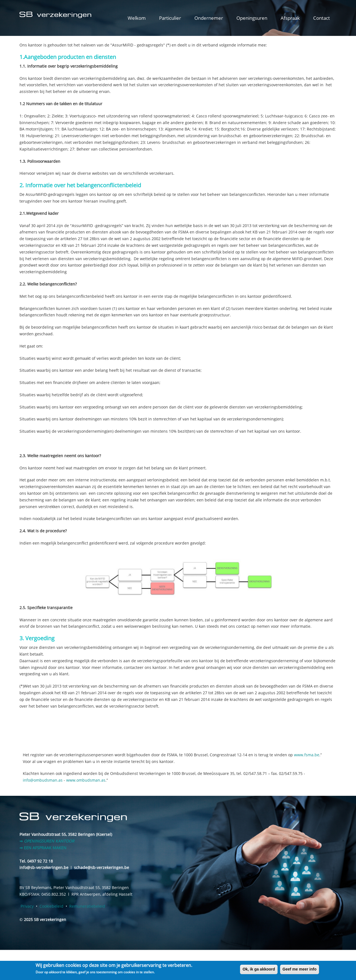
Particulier (170, 18)
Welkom (137, 18)
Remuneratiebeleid (87, 906)
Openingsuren (252, 18)
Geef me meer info (300, 969)
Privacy (27, 906)
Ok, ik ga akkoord (259, 969)
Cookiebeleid (51, 906)
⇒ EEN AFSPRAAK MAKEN (43, 848)
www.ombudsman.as (86, 780)
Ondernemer (209, 18)
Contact (322, 18)
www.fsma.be (307, 755)
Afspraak (290, 18)
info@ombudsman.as (43, 780)
